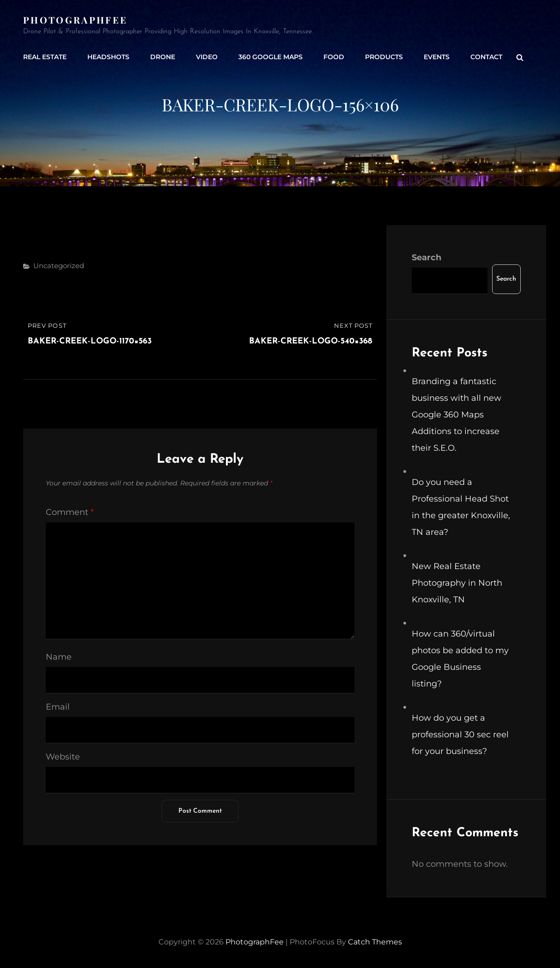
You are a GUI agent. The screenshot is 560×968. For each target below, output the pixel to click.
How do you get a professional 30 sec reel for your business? (460, 735)
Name (59, 657)
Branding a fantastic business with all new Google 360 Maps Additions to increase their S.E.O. (457, 415)
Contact (486, 57)
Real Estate (45, 57)
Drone (163, 57)
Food (334, 57)
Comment (70, 512)
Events (437, 57)
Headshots (108, 57)
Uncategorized (59, 266)
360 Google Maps (271, 57)
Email (58, 707)
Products (384, 57)
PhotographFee (75, 20)
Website (63, 757)
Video (207, 57)
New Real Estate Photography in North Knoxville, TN (457, 583)
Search (426, 257)
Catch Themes (375, 942)
